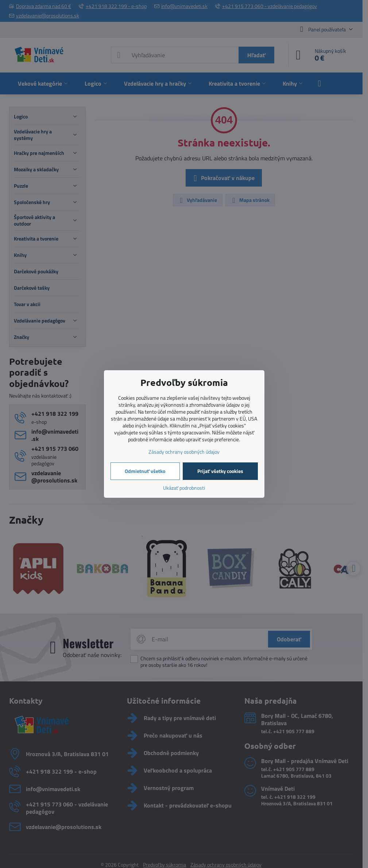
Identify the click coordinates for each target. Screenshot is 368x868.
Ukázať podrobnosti (184, 488)
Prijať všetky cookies (220, 471)
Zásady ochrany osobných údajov (184, 452)
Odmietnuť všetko (145, 471)
